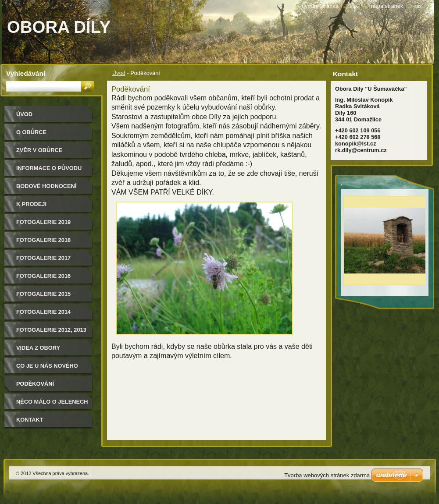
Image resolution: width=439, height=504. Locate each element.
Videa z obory (38, 348)
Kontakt (30, 420)
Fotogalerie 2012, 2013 (51, 330)
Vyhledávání (26, 73)
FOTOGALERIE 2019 (43, 222)
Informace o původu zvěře (49, 171)
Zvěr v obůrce (39, 150)
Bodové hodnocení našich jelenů (46, 189)
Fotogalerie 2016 (43, 276)
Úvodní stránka (320, 6)
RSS (418, 6)
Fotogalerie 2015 (43, 294)
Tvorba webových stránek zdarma (327, 475)
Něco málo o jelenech (52, 402)
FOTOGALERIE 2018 (43, 240)
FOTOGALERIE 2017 (43, 258)
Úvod (119, 73)
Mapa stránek (386, 6)
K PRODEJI (31, 204)
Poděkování (35, 384)
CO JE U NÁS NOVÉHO (47, 366)
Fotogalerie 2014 (43, 312)
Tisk (354, 6)
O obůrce (31, 132)
